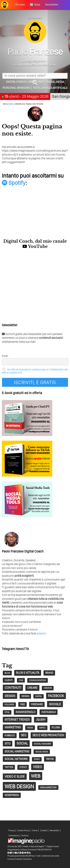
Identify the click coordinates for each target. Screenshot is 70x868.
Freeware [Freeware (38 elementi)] (37, 704)
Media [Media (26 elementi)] (30, 728)
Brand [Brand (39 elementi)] (49, 673)
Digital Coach (16, 82)
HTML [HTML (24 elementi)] (7, 712)
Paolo (35, 51)
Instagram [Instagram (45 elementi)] (49, 712)
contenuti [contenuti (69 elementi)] (13, 688)
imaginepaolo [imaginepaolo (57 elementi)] (25, 712)
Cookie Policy (23, 831)
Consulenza (14, 836)
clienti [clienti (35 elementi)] (9, 680)
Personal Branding (17, 88)
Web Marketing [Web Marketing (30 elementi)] (48, 787)
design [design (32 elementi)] (25, 696)
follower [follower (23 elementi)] (9, 705)
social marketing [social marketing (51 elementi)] (17, 751)
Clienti (35, 831)
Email (5, 356)
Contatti (44, 831)
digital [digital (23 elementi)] (39, 696)
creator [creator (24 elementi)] (48, 688)
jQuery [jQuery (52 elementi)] (41, 720)
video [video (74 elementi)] (38, 767)
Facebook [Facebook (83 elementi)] (56, 696)
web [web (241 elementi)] (36, 776)
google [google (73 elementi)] (55, 704)
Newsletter (54, 831)
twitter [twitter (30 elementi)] (9, 767)
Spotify (14, 183)
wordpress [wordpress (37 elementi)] (12, 795)
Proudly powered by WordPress (21, 856)
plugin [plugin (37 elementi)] (56, 727)
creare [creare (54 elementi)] (32, 688)
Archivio (25, 836)
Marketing (36, 82)
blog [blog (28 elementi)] (7, 673)
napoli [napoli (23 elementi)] (42, 728)
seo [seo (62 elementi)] (24, 735)
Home (11, 104)
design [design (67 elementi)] (10, 696)
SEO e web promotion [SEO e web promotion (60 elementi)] (48, 735)
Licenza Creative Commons (20, 859)
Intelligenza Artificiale (50, 88)
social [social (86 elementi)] (22, 743)
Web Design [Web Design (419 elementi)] (19, 786)
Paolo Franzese (29, 850)
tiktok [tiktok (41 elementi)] (50, 759)
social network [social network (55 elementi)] (16, 759)
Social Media (55, 82)
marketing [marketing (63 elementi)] (13, 727)
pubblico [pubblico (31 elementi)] (10, 735)
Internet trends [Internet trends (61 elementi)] (17, 720)
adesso (41, 633)
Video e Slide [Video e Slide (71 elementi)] (15, 776)
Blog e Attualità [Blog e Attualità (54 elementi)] (28, 673)
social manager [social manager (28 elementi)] (42, 744)
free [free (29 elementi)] (22, 704)
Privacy (12, 831)
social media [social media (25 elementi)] (42, 752)
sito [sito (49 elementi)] (8, 744)
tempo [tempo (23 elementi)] (37, 759)
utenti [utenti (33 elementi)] (23, 767)
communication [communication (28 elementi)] (38, 680)
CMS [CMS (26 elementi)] (21, 680)
